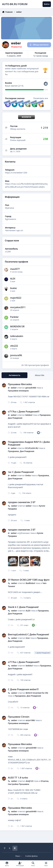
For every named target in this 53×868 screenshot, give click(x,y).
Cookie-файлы (31, 856)
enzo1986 (30, 720)
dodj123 (30, 781)
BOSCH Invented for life (37, 693)
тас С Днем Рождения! (21, 472)
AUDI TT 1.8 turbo (18, 778)
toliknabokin (17, 336)
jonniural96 (16, 355)
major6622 (16, 298)
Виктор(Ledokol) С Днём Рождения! (28, 634)
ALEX (13, 279)
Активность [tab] (14, 375)
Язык (19, 856)
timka (28, 475)
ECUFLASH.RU (32, 448)
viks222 (14, 346)
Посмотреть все (41, 98)
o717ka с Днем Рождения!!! (24, 411)
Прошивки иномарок (18, 391)
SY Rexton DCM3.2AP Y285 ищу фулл (29, 580)
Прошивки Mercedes (20, 384)
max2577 (15, 269)
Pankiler (14, 317)
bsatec (14, 288)
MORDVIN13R (17, 327)
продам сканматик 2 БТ (22, 502)
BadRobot (30, 583)
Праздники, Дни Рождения (21, 451)
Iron (28, 638)
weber (14, 388)
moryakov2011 (18, 307)
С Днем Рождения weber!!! (23, 689)
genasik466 (31, 388)
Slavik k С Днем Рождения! (23, 607)
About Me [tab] (40, 375)
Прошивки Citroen (19, 717)
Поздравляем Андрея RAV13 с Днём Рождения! (29, 443)
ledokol (29, 415)
